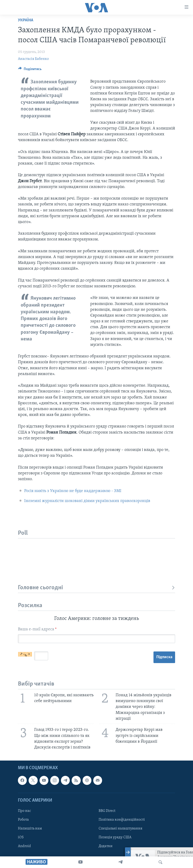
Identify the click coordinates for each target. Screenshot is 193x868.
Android (24, 846)
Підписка (164, 657)
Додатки (106, 846)
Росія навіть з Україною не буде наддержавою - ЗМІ (73, 491)
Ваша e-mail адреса (37, 629)
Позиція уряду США (115, 837)
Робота (23, 820)
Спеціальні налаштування (120, 829)
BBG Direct (107, 811)
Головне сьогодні (96, 588)
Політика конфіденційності (122, 820)
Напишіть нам (30, 829)
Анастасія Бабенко (33, 59)
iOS (21, 837)
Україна (26, 20)
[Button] (30, 70)
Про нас (24, 811)
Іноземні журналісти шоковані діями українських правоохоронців (87, 501)
